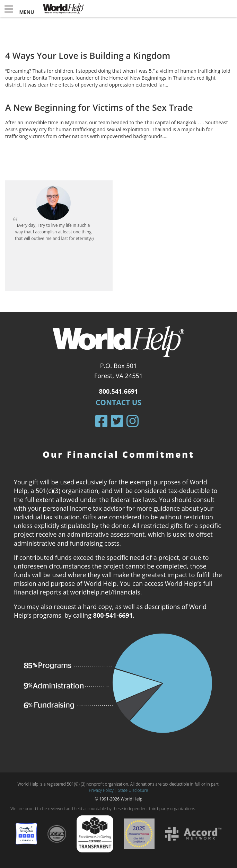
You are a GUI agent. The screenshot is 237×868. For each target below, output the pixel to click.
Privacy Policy (101, 790)
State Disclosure (133, 790)
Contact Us (119, 402)
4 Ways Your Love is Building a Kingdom (88, 55)
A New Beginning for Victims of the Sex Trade (99, 107)
